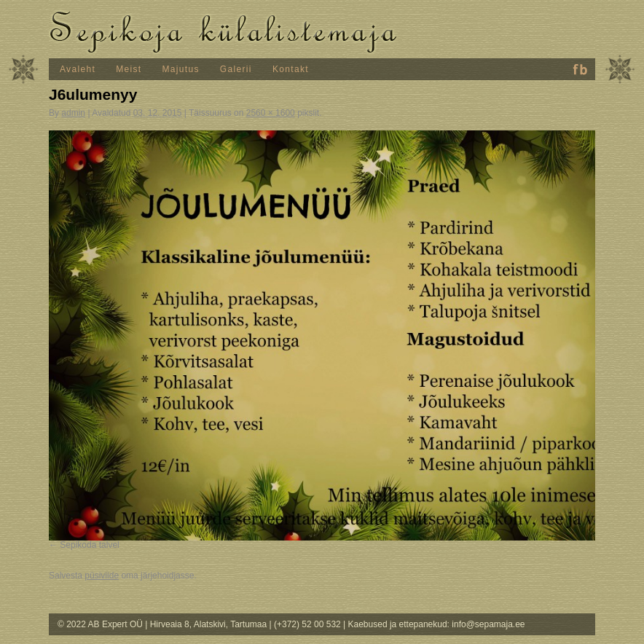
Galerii (236, 69)
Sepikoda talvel (89, 545)
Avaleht (78, 69)
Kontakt (291, 69)
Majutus (181, 69)
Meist (129, 69)
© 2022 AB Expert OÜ (101, 624)
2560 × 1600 (271, 113)
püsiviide (102, 576)
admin (73, 113)
